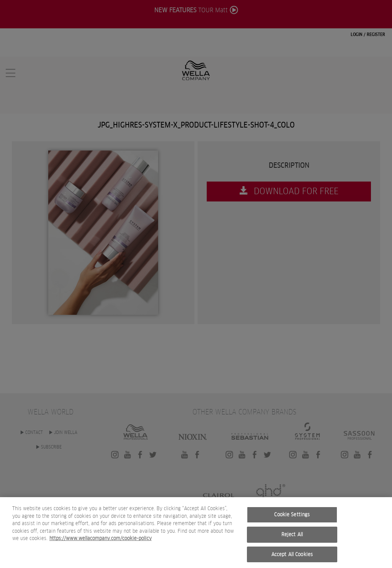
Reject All (292, 540)
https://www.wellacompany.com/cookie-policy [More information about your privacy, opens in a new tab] (100, 544)
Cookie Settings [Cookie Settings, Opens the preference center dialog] (292, 520)
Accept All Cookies (292, 560)
